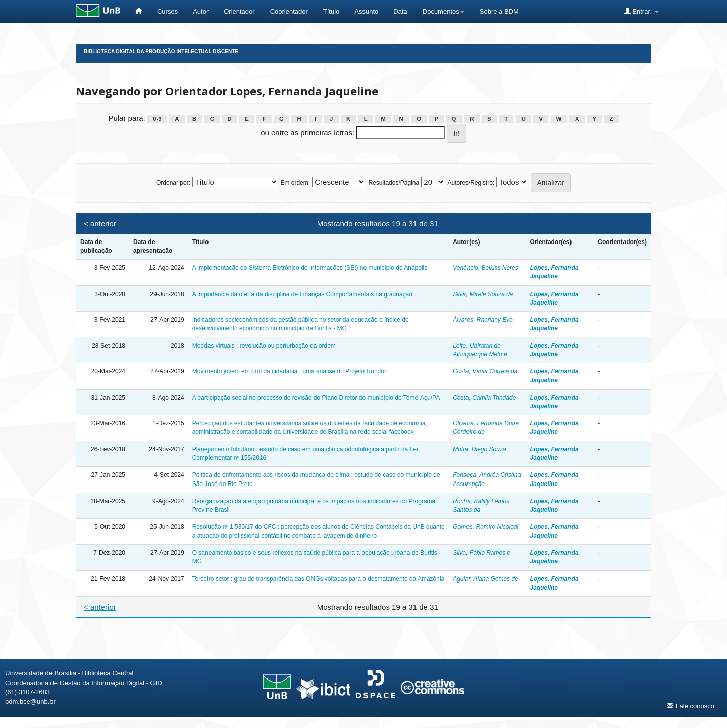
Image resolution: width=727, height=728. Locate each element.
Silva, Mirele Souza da (483, 294)
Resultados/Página (394, 183)
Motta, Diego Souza (479, 449)
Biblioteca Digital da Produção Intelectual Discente (161, 51)
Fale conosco (691, 706)
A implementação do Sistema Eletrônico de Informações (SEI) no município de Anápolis (310, 268)
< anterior (100, 224)
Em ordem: (295, 183)
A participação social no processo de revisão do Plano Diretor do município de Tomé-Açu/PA (316, 398)
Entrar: (641, 11)
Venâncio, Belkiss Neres (486, 268)
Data (400, 11)
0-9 (157, 119)
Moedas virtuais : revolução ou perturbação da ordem (264, 346)
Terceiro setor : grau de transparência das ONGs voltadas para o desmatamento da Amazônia (319, 579)
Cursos (167, 11)
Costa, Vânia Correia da (485, 371)
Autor (201, 11)
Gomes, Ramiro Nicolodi (486, 527)
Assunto (366, 11)
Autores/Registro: (471, 183)
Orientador (239, 11)
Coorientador (289, 11)
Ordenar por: (173, 183)
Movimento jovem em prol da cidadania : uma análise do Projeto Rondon (290, 371)
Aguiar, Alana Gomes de (486, 579)
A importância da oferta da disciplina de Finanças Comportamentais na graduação (302, 294)
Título (331, 11)
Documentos (444, 11)
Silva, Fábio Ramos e (482, 553)
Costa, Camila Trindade (484, 398)
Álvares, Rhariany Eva (483, 320)
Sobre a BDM (499, 11)
